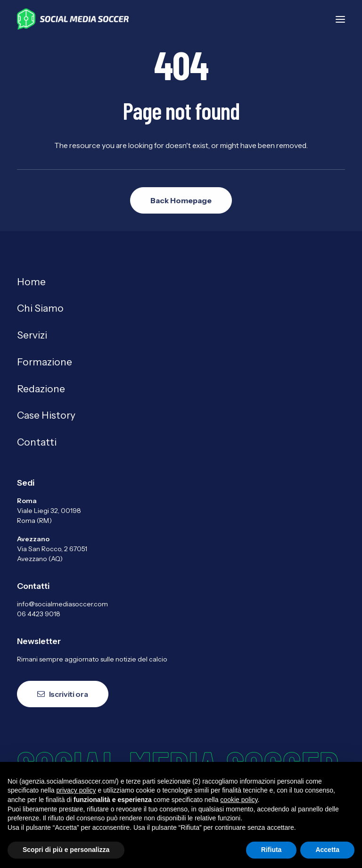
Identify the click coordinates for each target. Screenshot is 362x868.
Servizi (32, 335)
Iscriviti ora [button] (63, 694)
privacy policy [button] (76, 790)
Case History (46, 415)
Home (31, 282)
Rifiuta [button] (271, 850)
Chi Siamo (40, 308)
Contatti (37, 442)
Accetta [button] (327, 850)
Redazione (41, 389)
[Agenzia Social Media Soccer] (73, 19)
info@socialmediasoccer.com (62, 604)
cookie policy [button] (239, 800)
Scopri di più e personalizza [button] (66, 850)
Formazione (45, 362)
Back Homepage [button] (181, 200)
